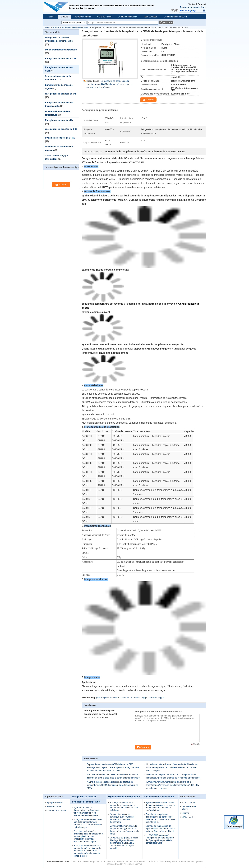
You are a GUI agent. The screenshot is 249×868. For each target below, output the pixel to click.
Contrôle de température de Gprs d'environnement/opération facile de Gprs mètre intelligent (160, 829)
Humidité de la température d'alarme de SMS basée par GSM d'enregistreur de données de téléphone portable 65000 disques (172, 767)
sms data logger (156, 698)
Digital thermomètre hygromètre (61, 50)
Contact (150, 100)
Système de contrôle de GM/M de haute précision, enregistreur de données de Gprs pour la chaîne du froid (160, 806)
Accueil (51, 17)
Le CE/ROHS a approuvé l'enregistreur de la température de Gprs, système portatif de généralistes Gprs (160, 839)
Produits (56, 28)
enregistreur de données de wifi (61, 94)
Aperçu (47, 28)
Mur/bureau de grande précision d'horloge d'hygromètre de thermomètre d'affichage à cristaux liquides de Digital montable (124, 843)
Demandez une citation (189, 808)
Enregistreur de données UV (59, 120)
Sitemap (186, 813)
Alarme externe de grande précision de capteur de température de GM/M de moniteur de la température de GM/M (112, 785)
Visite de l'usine (104, 17)
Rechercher (168, 23)
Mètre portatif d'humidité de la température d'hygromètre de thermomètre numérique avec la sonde (124, 830)
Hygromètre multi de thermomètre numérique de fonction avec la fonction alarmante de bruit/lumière (86, 812)
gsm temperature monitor (108, 698)
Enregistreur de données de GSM (75, 28)
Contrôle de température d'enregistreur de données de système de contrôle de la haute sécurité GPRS (160, 818)
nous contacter (151, 17)
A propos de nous (83, 17)
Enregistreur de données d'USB (61, 59)
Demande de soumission (192, 7)
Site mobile (188, 817)
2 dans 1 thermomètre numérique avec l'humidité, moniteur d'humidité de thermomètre (122, 818)
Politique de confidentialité (58, 862)
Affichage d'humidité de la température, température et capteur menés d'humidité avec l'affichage (124, 806)
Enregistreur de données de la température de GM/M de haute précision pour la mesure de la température (109, 84)
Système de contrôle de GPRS (60, 138)
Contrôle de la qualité (128, 17)
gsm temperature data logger (134, 698)
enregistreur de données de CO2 (61, 129)
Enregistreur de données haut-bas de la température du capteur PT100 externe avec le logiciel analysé (88, 823)
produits (65, 17)
